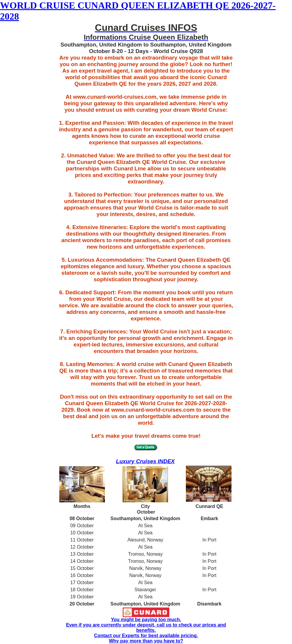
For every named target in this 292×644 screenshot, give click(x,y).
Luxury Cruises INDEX (145, 461)
